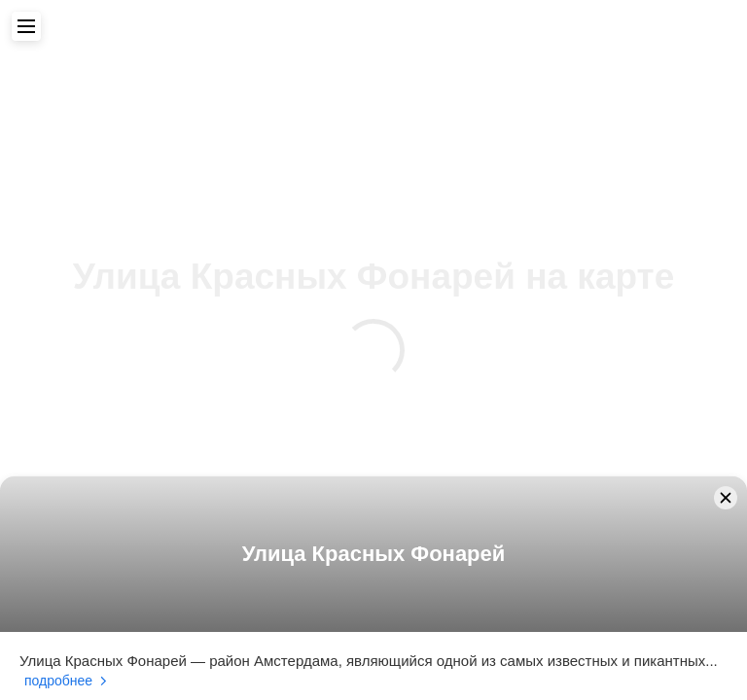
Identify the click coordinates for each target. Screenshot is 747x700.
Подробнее (58, 681)
